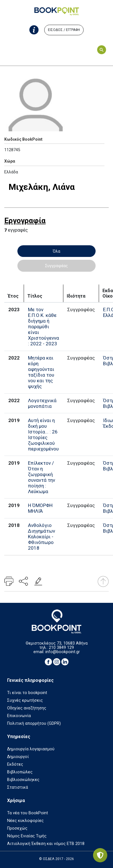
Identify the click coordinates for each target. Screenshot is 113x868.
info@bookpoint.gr (63, 652)
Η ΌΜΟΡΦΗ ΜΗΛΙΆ (40, 508)
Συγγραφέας (56, 266)
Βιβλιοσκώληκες (23, 780)
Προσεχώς (17, 828)
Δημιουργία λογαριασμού (31, 749)
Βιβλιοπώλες (20, 772)
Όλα (56, 251)
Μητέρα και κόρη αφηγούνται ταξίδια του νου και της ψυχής (41, 372)
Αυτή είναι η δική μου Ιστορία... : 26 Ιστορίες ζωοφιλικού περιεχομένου (43, 435)
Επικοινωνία (19, 716)
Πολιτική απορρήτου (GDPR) (34, 723)
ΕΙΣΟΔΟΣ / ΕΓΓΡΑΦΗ (64, 30)
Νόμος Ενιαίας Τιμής (27, 836)
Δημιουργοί (18, 757)
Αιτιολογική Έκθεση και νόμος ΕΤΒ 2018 (46, 844)
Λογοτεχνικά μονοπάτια (42, 403)
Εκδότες (15, 764)
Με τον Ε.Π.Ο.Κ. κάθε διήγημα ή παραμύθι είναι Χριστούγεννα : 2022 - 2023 (44, 327)
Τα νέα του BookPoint (28, 813)
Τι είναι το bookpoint (27, 693)
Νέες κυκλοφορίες (25, 821)
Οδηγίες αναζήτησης (27, 708)
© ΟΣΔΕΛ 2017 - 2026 (56, 859)
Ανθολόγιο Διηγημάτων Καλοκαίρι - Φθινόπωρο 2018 (42, 537)
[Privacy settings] (100, 855)
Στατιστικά (18, 787)
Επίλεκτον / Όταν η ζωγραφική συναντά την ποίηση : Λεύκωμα (42, 477)
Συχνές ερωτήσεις (25, 700)
